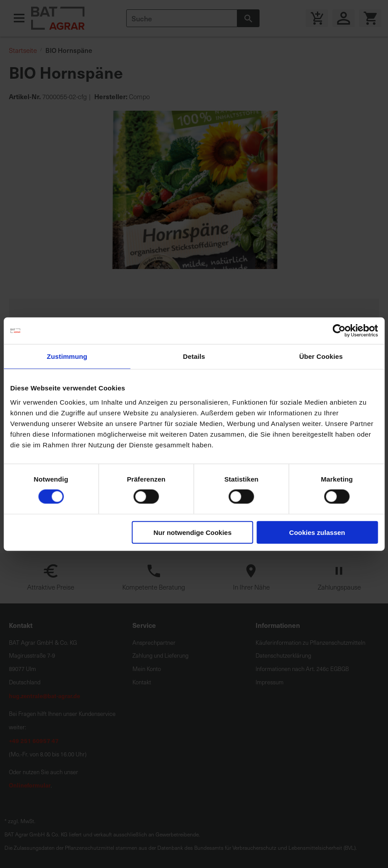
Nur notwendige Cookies (192, 532)
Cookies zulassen (317, 532)
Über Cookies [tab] (321, 356)
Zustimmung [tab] (67, 356)
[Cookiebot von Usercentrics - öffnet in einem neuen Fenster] (339, 331)
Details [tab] (194, 356)
